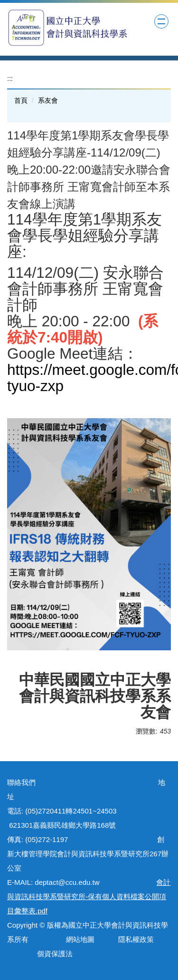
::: (10, 78)
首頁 (21, 100)
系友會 (48, 100)
